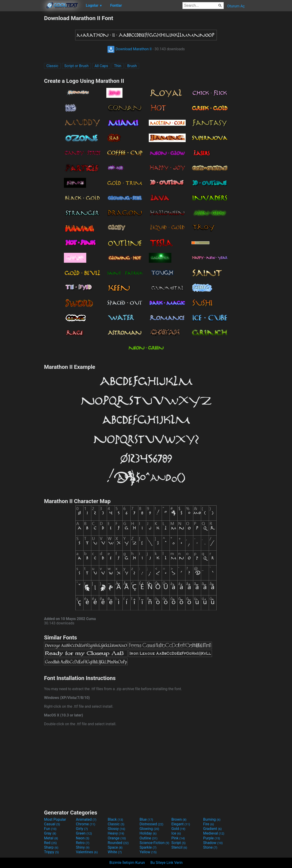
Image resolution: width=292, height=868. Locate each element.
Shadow (213, 843)
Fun (50, 829)
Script (179, 843)
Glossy (116, 829)
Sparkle (148, 847)
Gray (50, 833)
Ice (176, 833)
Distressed (151, 824)
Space (115, 847)
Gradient (212, 829)
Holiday (148, 833)
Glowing (149, 829)
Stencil (179, 847)
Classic (52, 66)
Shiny (83, 847)
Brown (179, 819)
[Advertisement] (22, 84)
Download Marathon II (129, 49)
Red (50, 843)
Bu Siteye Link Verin (167, 863)
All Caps (101, 66)
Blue (146, 819)
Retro (83, 843)
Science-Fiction (154, 843)
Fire (209, 824)
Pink (178, 838)
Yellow (148, 852)
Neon (83, 838)
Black (115, 819)
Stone (210, 847)
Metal (51, 838)
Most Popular (55, 819)
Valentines (87, 852)
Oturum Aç (236, 6)
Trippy (51, 852)
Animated (86, 819)
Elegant (181, 824)
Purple (212, 838)
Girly (82, 829)
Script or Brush (76, 66)
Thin (118, 66)
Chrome (86, 824)
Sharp (51, 847)
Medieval (214, 833)
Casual (52, 824)
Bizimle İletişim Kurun (127, 863)
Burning (212, 819)
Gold (178, 829)
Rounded (118, 843)
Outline (149, 838)
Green (84, 833)
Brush (132, 66)
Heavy (116, 833)
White (115, 852)
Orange (117, 838)
